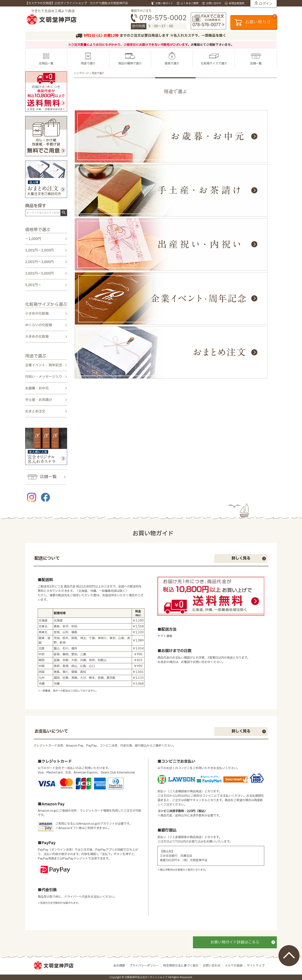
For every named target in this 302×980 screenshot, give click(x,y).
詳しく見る (241, 558)
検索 (64, 213)
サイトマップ (256, 966)
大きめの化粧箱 (37, 337)
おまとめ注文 (35, 411)
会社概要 (119, 966)
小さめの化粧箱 (37, 314)
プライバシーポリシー (144, 966)
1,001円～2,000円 (39, 250)
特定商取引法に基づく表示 (181, 966)
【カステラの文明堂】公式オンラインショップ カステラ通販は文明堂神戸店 (77, 3)
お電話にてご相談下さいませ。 (212, 45)
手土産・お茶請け (39, 400)
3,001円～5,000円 (39, 273)
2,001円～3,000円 (39, 262)
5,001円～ (33, 285)
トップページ (81, 73)
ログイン (266, 4)
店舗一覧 (256, 63)
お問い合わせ (212, 966)
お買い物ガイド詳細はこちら (235, 942)
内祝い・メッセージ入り (44, 377)
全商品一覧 (46, 63)
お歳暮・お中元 (37, 388)
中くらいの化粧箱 (39, 325)
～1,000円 (33, 239)
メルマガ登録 (234, 966)
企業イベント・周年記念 (44, 365)
